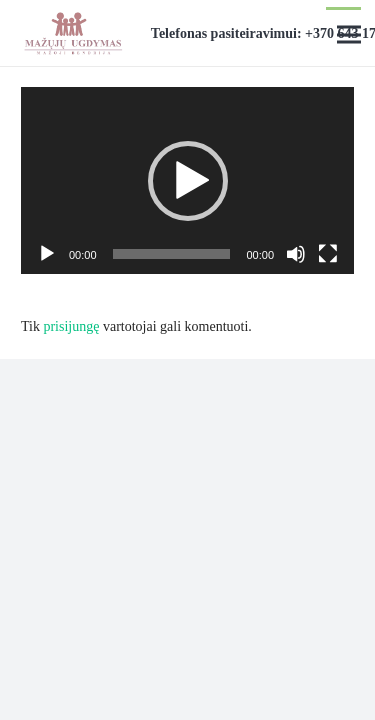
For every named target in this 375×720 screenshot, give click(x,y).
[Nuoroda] (72, 33)
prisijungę (71, 326)
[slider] (172, 254)
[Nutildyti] (296, 254)
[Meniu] (349, 35)
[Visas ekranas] (328, 254)
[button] (188, 181)
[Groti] (47, 254)
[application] (187, 180)
